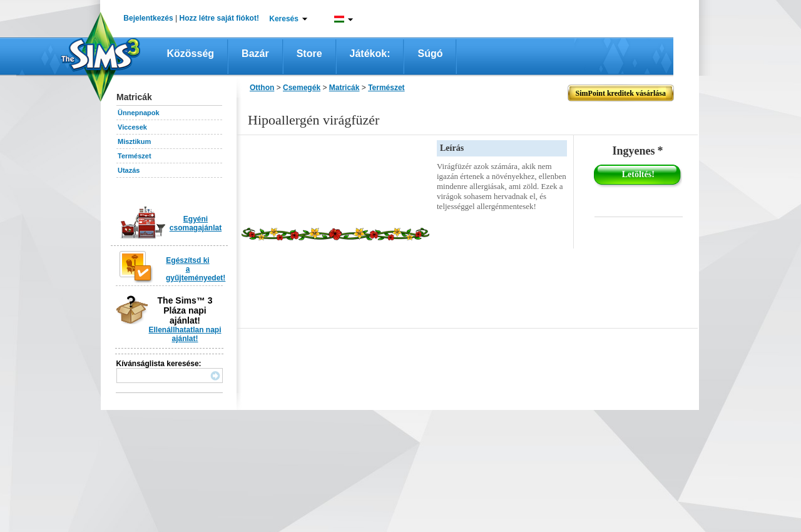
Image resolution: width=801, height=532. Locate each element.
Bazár (255, 54)
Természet (135, 156)
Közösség (191, 54)
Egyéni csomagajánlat (196, 223)
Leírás (452, 148)
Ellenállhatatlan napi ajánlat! (185, 334)
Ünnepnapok (139, 113)
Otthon (262, 88)
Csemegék (302, 88)
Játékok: (370, 54)
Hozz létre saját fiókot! (219, 18)
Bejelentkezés (148, 18)
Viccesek (132, 127)
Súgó (430, 54)
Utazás (129, 170)
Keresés (284, 19)
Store (309, 54)
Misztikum (134, 141)
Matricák (344, 88)
